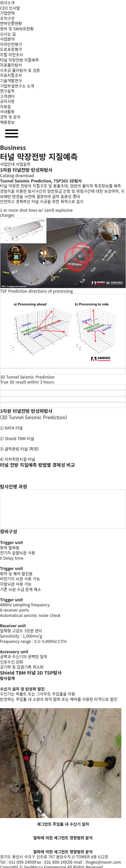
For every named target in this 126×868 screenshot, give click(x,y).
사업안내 (7, 164)
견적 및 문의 (10, 117)
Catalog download (17, 175)
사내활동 (7, 111)
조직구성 (7, 18)
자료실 (5, 106)
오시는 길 (8, 34)
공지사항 (7, 101)
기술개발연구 (11, 80)
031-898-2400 (21, 862)
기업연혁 (7, 13)
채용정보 (7, 122)
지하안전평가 (11, 44)
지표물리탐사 (11, 65)
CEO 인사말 (10, 8)
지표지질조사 (11, 75)
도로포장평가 (11, 49)
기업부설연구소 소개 (17, 86)
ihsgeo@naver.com (103, 862)
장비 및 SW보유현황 (17, 28)
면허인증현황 (11, 23)
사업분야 (7, 39)
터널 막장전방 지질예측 (19, 60)
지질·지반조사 (12, 54)
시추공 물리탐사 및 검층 (20, 70)
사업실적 (23, 164)
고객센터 (7, 96)
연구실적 (7, 91)
